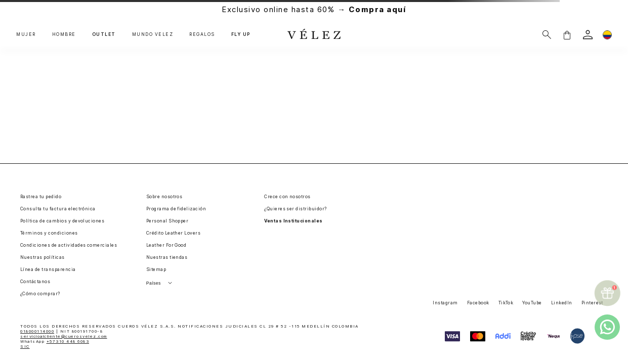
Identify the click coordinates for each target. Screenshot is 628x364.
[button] (567, 35)
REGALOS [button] (202, 35)
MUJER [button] (26, 35)
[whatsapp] (607, 327)
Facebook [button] (478, 303)
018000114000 (37, 331)
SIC (25, 346)
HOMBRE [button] (64, 35)
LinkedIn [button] (562, 303)
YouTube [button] (532, 303)
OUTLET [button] (104, 35)
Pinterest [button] (592, 303)
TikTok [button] (506, 303)
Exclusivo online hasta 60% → (314, 9)
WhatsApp (55, 341)
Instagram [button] (445, 303)
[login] (588, 35)
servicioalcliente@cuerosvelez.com (64, 336)
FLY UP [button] (241, 35)
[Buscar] (547, 35)
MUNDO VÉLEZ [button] (153, 35)
